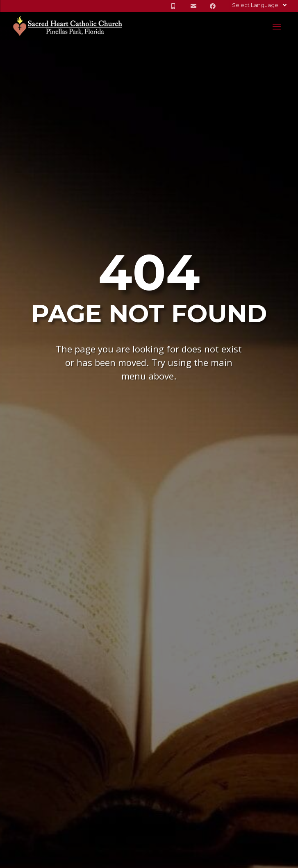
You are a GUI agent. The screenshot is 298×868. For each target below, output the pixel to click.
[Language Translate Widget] (258, 5)
